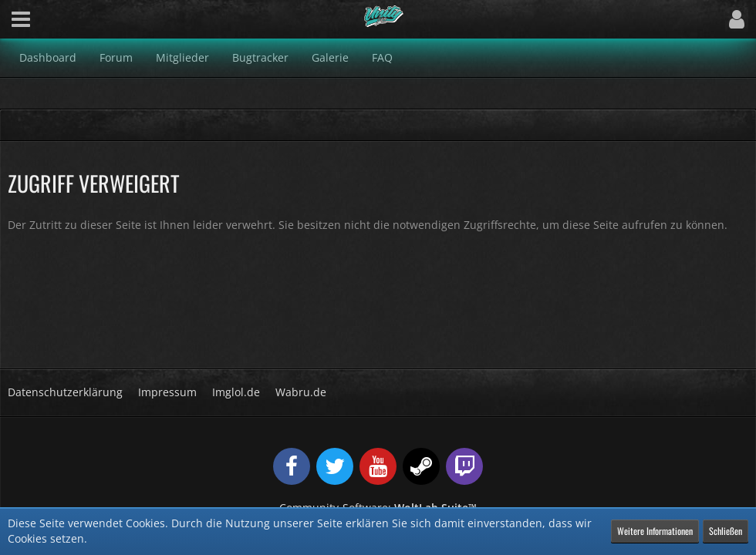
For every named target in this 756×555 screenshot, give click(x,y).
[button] (21, 19)
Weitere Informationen (655, 531)
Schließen (726, 531)
